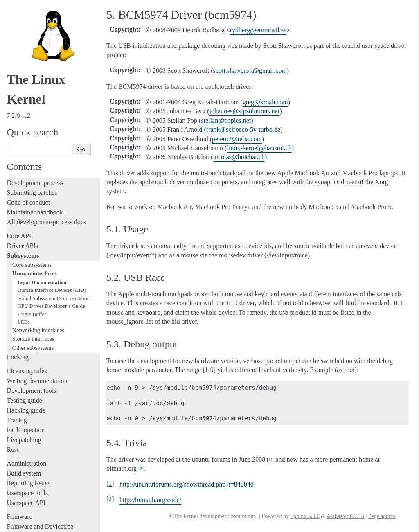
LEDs (24, 245)
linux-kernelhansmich (259, 148)
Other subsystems (33, 271)
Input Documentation (42, 206)
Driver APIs (22, 169)
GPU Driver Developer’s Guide (51, 229)
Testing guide (24, 324)
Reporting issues (28, 407)
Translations (23, 492)
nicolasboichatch (239, 157)
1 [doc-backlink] (110, 484)
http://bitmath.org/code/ (150, 500)
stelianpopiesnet (226, 121)
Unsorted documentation (39, 478)
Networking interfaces (38, 254)
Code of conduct (28, 126)
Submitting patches (32, 116)
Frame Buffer (32, 238)
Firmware (19, 440)
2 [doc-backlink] (110, 499)
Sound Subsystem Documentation (54, 222)
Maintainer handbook (35, 136)
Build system (24, 397)
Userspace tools (27, 416)
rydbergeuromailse (258, 30)
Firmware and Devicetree (40, 450)
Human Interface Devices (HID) (52, 213)
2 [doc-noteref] (141, 469)
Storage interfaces (33, 262)
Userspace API (26, 426)
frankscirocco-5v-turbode (243, 130)
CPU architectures (30, 464)
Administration (26, 387)
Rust (12, 373)
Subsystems (23, 179)
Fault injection (26, 353)
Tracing (17, 344)
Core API (19, 159)
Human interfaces (35, 197)
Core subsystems (32, 188)
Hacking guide (26, 334)
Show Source (24, 524)
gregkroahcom (265, 102)
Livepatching (24, 363)
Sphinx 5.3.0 (305, 516)
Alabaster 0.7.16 (345, 516)
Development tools (31, 314)
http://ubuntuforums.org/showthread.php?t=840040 (187, 484)
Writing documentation (37, 304)
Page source (382, 516)
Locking (17, 281)
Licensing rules (27, 294)
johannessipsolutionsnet (245, 111)
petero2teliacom (237, 139)
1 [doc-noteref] (269, 460)
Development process (35, 106)
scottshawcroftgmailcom (250, 71)
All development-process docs (46, 145)
